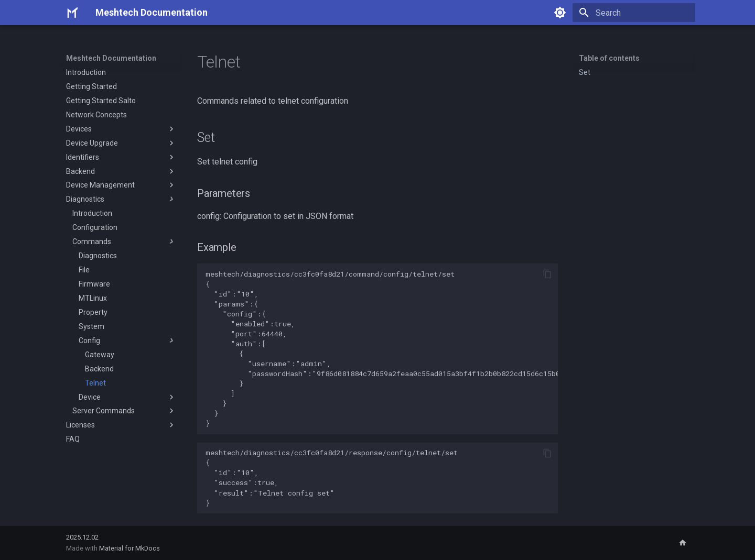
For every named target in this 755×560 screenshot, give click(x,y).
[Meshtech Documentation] (72, 13)
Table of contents (609, 58)
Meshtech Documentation (111, 58)
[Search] (634, 13)
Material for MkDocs (130, 548)
